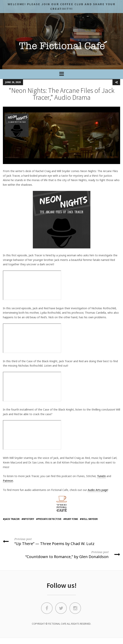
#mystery (28, 519)
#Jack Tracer (11, 519)
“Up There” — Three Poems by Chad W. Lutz (62, 541)
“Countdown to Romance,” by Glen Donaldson (62, 554)
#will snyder (89, 519)
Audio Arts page (98, 490)
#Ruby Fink (71, 519)
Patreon (8, 481)
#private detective (49, 519)
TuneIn (101, 476)
